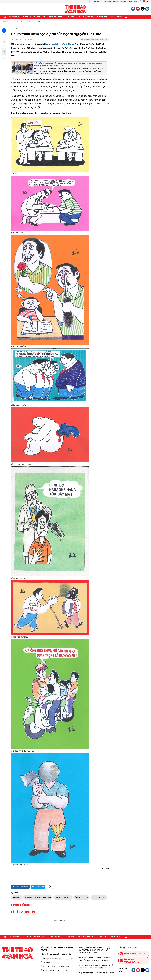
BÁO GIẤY (96, 1)
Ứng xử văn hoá (82, 897)
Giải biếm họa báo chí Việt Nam (38, 897)
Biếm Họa (36, 21)
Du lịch (81, 17)
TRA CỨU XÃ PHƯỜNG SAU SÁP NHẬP (115, 1)
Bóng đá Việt (40, 17)
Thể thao (27, 17)
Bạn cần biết (116, 17)
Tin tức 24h (14, 17)
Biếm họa (17, 897)
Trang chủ (6, 21)
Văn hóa (70, 17)
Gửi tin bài (133, 1)
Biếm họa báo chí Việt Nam (59, 44)
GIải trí (90, 17)
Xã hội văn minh (99, 897)
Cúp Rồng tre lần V (63, 897)
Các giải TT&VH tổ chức (21, 21)
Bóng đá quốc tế (56, 17)
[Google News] (94, 40)
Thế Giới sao (102, 17)
